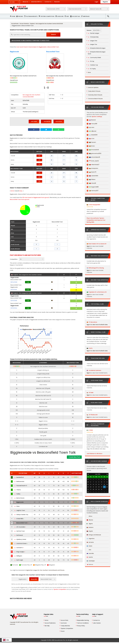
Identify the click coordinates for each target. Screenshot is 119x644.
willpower (92, 131)
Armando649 (93, 150)
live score (22, 312)
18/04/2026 (14, 282)
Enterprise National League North (97, 53)
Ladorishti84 (92, 176)
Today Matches (65, 626)
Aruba (89, 546)
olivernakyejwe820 (93, 205)
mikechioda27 (93, 165)
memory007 (93, 191)
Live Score (64, 623)
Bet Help (47, 626)
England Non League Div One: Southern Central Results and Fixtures (45, 570)
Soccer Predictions (50, 623)
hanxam (91, 142)
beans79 (91, 172)
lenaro (91, 146)
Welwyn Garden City (21, 515)
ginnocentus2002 (94, 153)
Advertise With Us (36, 2)
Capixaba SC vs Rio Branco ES (98, 292)
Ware (17, 506)
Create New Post (74, 457)
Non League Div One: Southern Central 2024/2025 (49, 24)
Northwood (19, 535)
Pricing (21, 16)
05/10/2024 (14, 308)
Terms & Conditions (83, 623)
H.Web (90, 430)
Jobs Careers (97, 623)
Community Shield (94, 58)
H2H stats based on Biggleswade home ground (36, 197)
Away (21, 191)
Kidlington (18, 556)
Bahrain (90, 565)
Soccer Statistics (24, 24)
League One (93, 41)
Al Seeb (90, 393)
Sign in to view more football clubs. (97, 325)
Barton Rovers (19, 498)
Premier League (94, 33)
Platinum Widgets (32, 16)
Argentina (91, 539)
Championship (93, 37)
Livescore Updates (93, 87)
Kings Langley (20, 552)
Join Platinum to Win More (94, 454)
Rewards (57, 2)
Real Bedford (19, 477)
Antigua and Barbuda (94, 535)
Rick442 (91, 120)
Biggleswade (14, 52)
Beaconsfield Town (53, 52)
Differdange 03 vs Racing (96, 268)
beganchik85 (93, 187)
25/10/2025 (14, 290)
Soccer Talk (76, 16)
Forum (63, 631)
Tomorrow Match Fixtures (95, 99)
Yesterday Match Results (95, 95)
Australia (90, 553)
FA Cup (91, 61)
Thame (17, 490)
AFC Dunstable (20, 527)
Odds (28, 282)
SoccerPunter (15, 24)
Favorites (46, 121)
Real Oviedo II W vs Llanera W (97, 244)
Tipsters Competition (47, 16)
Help (68, 16)
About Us (25, 2)
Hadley (17, 494)
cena (90, 127)
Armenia (90, 542)
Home (13, 16)
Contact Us (48, 2)
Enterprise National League (97, 48)
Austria (90, 557)
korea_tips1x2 (93, 161)
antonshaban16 (93, 157)
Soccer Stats (64, 620)
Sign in (89, 246)
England (32, 24)
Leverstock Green (21, 543)
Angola (90, 531)
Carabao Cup (93, 65)
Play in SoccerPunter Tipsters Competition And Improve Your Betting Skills (96, 220)
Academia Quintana (94, 370)
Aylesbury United (20, 539)
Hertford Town (20, 531)
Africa (89, 516)
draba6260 (92, 135)
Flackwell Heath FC (21, 486)
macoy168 (92, 124)
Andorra (90, 527)
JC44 (90, 139)
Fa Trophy (92, 69)
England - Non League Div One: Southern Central (26, 275)
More (89, 72)
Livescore (60, 16)
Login (96, 2)
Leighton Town (20, 510)
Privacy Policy (81, 626)
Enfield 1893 (19, 519)
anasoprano (92, 168)
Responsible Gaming (83, 620)
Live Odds (34, 122)
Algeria (90, 524)
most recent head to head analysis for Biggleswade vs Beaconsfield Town (38, 47)
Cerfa (90, 348)
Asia (89, 550)
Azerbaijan (91, 561)
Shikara (91, 179)
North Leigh (19, 560)
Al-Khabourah (92, 415)
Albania (90, 520)
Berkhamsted (19, 481)
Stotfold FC (19, 548)
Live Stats (59, 122)
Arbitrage (86, 16)
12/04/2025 (14, 301)
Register (105, 2)
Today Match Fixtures (94, 91)
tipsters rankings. (97, 117)
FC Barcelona (92, 322)
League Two (92, 44)
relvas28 (91, 183)
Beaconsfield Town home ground (20, 199)
